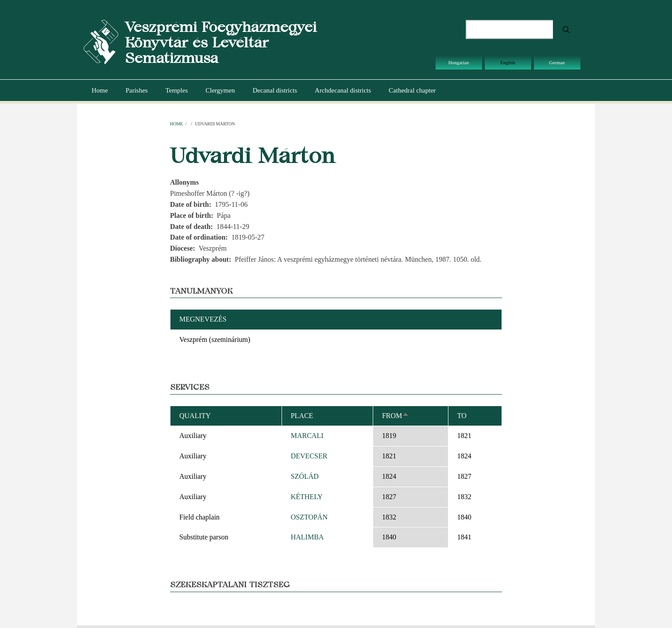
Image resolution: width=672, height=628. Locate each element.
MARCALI (307, 436)
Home (100, 90)
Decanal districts (275, 90)
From (396, 416)
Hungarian (459, 62)
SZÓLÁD (305, 476)
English (508, 62)
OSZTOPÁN (309, 517)
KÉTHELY (307, 497)
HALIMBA (307, 537)
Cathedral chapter (412, 90)
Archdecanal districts (343, 90)
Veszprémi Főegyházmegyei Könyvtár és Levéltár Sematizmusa (221, 42)
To (462, 416)
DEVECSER (309, 456)
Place (302, 416)
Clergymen (220, 90)
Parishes (137, 90)
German (557, 62)
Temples (177, 90)
